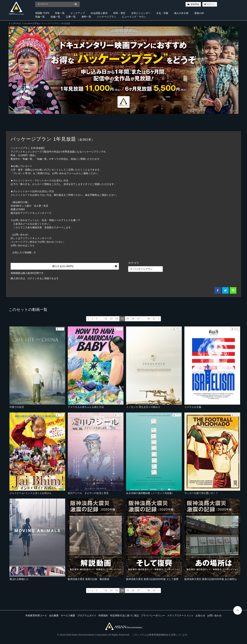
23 (117, 319)
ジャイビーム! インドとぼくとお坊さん (31, 493)
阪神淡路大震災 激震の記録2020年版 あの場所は (211, 579)
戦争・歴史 (119, 13)
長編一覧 (40, 17)
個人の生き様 (181, 13)
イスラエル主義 (193, 407)
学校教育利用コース (36, 615)
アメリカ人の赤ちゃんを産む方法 (86, 407)
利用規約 (103, 615)
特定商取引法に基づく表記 (125, 615)
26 (133, 319)
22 (111, 319)
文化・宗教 (162, 13)
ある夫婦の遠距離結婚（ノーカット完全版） (150, 493)
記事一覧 (71, 17)
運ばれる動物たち (19, 579)
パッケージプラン (107, 17)
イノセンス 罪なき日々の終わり (143, 407)
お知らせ (200, 615)
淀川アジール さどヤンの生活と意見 (88, 493)
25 (128, 319)
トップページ (15, 24)
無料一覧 (86, 17)
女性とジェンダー (141, 13)
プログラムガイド (87, 615)
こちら (31, 245)
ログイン (211, 4)
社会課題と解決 (99, 13)
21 (106, 319)
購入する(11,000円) (85, 266)
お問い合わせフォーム (64, 173)
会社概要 (54, 615)
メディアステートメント (180, 615)
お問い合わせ (214, 615)
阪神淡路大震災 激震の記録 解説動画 (89, 579)
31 (154, 319)
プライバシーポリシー (153, 615)
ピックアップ (78, 13)
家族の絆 (199, 13)
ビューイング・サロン (134, 17)
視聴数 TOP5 (42, 13)
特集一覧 (60, 13)
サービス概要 (68, 615)
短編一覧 (55, 17)
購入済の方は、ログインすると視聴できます (35, 278)
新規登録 (195, 4)
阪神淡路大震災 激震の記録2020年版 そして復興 (152, 579)
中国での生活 (17, 407)
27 (138, 319)
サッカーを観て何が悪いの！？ (201, 493)
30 (149, 319)
